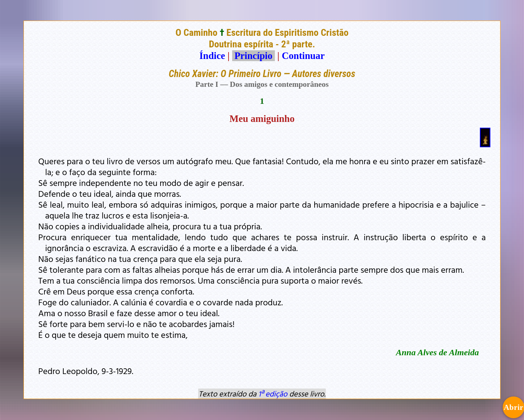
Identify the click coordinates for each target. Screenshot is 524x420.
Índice (212, 56)
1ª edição (273, 394)
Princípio (254, 56)
